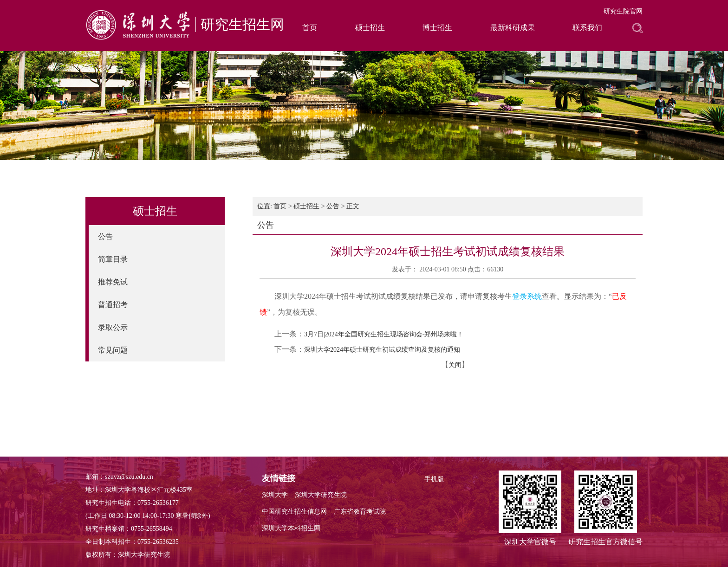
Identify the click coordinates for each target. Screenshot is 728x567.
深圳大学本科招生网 (291, 528)
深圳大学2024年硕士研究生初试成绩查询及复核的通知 (382, 350)
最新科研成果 (513, 28)
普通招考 (113, 305)
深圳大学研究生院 (321, 495)
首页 (310, 28)
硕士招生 (370, 28)
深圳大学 (275, 495)
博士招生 (437, 28)
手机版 (434, 479)
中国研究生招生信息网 (294, 512)
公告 (105, 236)
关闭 (455, 365)
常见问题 (113, 350)
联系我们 (587, 28)
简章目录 (113, 259)
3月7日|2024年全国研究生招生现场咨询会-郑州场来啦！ (384, 334)
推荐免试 (113, 282)
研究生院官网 (623, 11)
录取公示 (113, 327)
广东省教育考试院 (360, 512)
